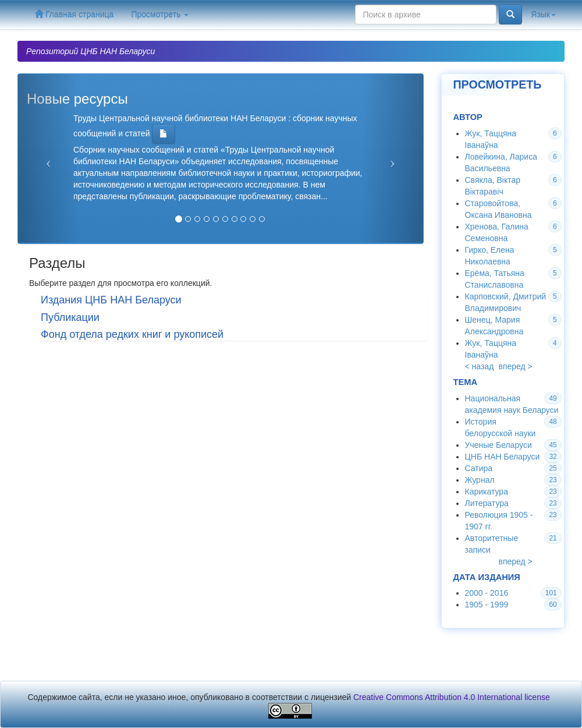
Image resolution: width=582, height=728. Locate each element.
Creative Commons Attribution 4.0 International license (452, 697)
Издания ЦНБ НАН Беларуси (111, 300)
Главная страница (74, 14)
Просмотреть (160, 15)
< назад (480, 366)
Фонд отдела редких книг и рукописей (132, 334)
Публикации (70, 317)
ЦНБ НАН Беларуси (503, 457)
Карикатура (487, 492)
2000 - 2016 (487, 593)
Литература (487, 503)
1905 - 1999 (487, 605)
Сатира (479, 468)
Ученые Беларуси (498, 445)
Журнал (480, 480)
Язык (543, 15)
